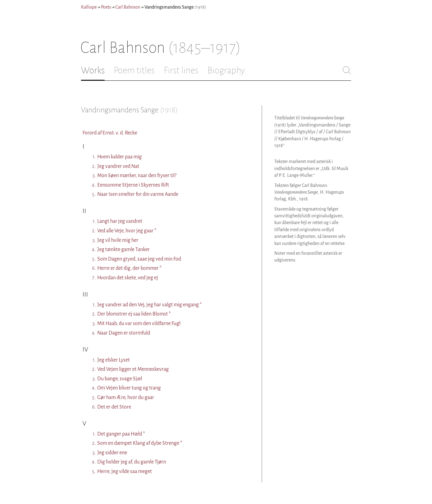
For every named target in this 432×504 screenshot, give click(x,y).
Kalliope (89, 7)
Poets (106, 7)
